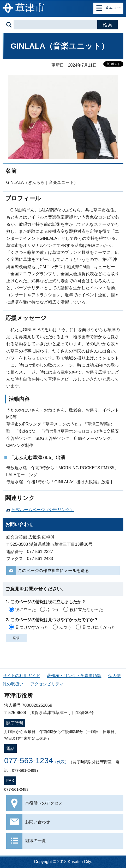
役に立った (26, 610)
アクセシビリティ (47, 684)
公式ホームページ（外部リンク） (43, 510)
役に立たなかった (86, 610)
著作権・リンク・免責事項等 (74, 676)
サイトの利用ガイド (21, 676)
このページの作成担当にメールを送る (53, 571)
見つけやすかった (32, 627)
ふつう (53, 610)
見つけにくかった (99, 627)
